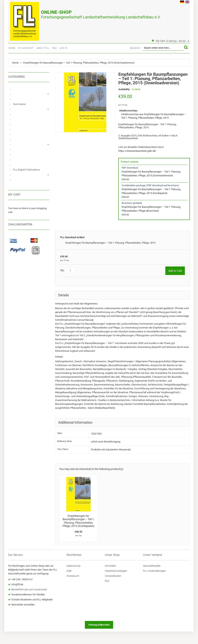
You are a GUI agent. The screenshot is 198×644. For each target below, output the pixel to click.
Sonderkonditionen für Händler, (28, 594)
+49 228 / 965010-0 (22, 579)
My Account (26, 48)
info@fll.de (17, 584)
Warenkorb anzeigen (116, 571)
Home (12, 48)
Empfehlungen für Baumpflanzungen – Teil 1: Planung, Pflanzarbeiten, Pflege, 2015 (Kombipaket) (78, 521)
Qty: (62, 270)
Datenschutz (73, 566)
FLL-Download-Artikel (72, 237)
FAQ (54, 48)
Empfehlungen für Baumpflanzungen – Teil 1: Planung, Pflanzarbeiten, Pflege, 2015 (110, 243)
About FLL (43, 48)
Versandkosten (113, 576)
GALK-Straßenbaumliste (101, 408)
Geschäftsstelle (152, 566)
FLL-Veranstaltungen (154, 571)
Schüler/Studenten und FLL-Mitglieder (32, 600)
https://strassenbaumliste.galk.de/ (137, 151)
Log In (63, 48)
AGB (69, 571)
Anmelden (110, 566)
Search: (135, 48)
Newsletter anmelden (23, 605)
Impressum (73, 576)
